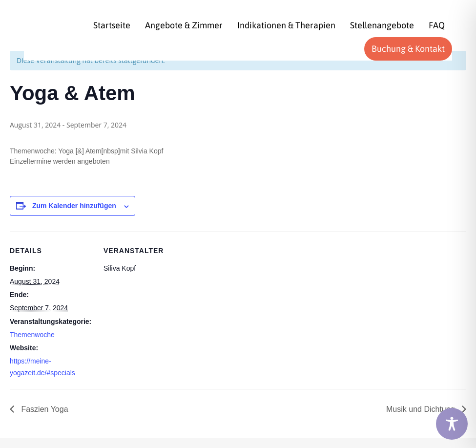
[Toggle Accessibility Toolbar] (452, 424)
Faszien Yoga (44, 409)
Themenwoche (32, 335)
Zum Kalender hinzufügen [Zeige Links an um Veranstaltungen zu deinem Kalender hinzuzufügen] (74, 206)
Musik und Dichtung (422, 409)
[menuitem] (112, 25)
